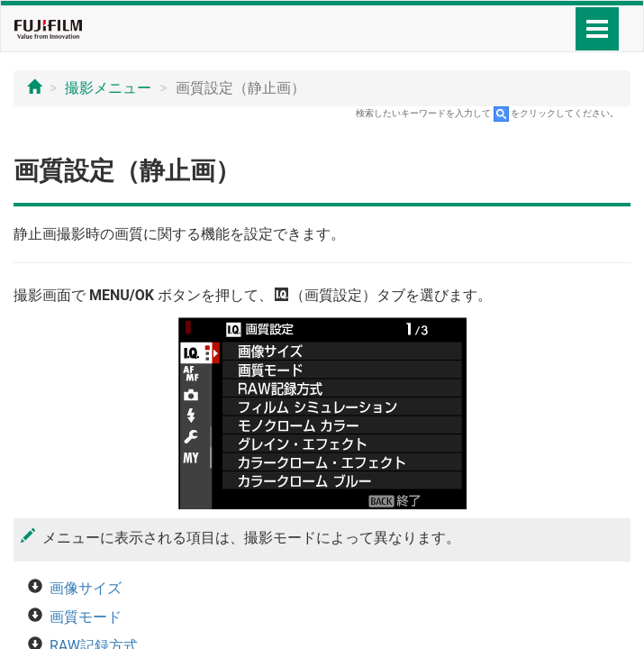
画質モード (86, 617)
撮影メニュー (108, 88)
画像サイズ (86, 588)
